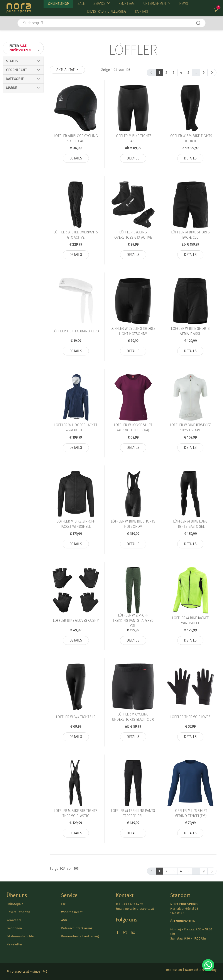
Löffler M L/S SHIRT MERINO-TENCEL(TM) (190, 813)
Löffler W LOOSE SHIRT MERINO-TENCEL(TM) (133, 428)
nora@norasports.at (139, 909)
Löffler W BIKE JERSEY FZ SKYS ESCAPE (190, 428)
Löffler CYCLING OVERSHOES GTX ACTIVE (133, 235)
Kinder (11, 102)
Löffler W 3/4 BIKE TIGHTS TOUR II (190, 138)
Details (76, 158)
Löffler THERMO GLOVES (190, 717)
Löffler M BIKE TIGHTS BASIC (133, 138)
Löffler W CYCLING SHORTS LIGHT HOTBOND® (133, 331)
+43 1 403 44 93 (133, 904)
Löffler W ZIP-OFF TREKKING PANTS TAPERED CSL (133, 621)
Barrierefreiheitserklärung (80, 936)
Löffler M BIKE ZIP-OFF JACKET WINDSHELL (76, 524)
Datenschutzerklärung (77, 928)
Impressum (174, 970)
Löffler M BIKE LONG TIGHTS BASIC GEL (190, 524)
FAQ (64, 904)
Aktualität (66, 70)
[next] (212, 73)
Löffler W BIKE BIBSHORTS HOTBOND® (133, 524)
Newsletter (14, 944)
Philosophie (15, 904)
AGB (64, 920)
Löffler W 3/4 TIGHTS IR (76, 717)
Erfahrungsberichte (20, 936)
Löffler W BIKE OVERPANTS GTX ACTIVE (76, 235)
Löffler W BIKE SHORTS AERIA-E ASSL (190, 331)
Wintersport (16, 120)
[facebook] (117, 932)
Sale (9, 70)
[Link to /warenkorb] (216, 10)
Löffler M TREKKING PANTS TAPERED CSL (133, 813)
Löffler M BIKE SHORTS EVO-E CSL (190, 235)
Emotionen (14, 928)
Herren (12, 97)
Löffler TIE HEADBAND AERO (76, 331)
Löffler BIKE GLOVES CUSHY (76, 621)
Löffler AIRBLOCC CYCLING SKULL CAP (76, 138)
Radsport (14, 125)
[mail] (133, 932)
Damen (11, 93)
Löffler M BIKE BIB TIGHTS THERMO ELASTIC (76, 813)
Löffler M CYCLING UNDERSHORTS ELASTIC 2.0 (133, 717)
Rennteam (14, 920)
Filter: (25, 48)
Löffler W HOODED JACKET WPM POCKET (76, 428)
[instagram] (125, 932)
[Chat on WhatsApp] (208, 965)
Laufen (11, 129)
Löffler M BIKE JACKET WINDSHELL (190, 621)
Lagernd (13, 75)
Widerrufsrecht (72, 912)
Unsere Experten (18, 912)
